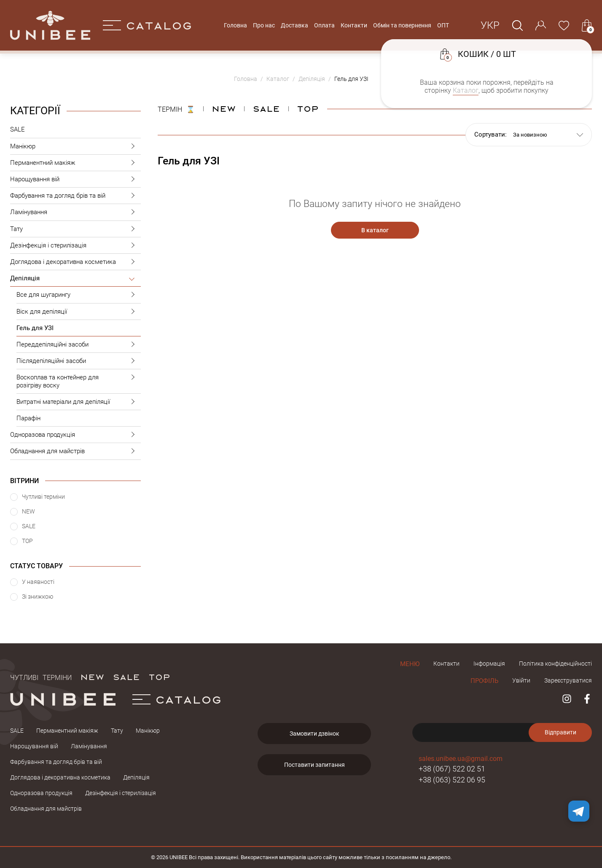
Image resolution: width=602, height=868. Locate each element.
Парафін (28, 418)
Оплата (324, 25)
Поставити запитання (314, 765)
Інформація (489, 664)
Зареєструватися (568, 680)
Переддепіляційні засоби (79, 345)
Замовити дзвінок (314, 734)
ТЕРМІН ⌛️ (176, 108)
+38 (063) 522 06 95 (452, 780)
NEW (224, 108)
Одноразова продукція (75, 435)
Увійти (521, 680)
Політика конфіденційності (555, 664)
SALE (17, 129)
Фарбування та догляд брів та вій (75, 196)
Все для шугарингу (79, 295)
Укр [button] (490, 25)
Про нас (264, 25)
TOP (159, 677)
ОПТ (443, 25)
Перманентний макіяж (75, 163)
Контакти (354, 25)
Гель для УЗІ (35, 328)
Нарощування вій (75, 179)
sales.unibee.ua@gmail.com (461, 759)
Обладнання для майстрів (75, 451)
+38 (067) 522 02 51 (452, 769)
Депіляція (75, 278)
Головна (235, 25)
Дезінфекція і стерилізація (75, 246)
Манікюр (75, 146)
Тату (75, 229)
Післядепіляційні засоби (79, 361)
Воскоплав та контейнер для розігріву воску (79, 379)
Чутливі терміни (41, 677)
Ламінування (75, 212)
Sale (266, 108)
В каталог (375, 230)
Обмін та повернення (402, 25)
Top (308, 108)
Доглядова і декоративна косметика (75, 262)
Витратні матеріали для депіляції (79, 402)
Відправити (560, 732)
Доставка (294, 25)
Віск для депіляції (79, 312)
